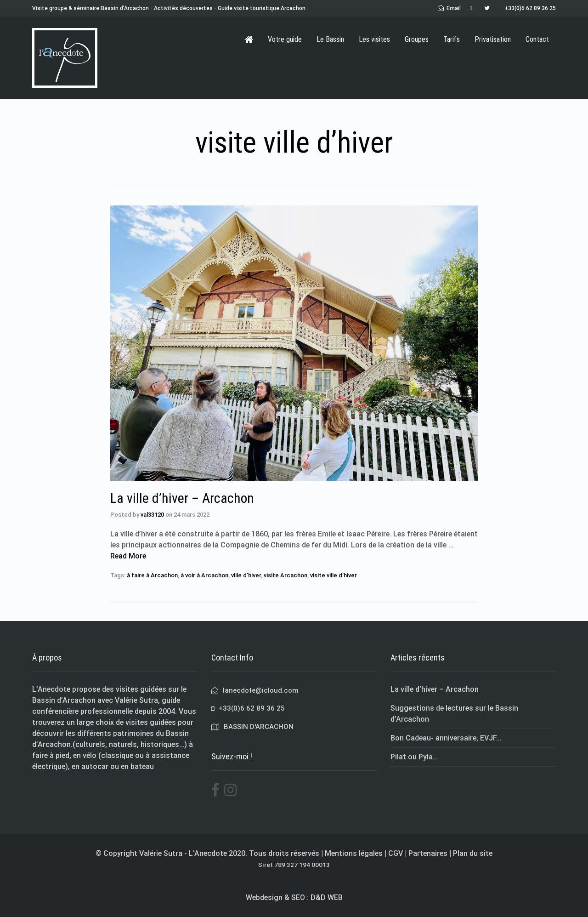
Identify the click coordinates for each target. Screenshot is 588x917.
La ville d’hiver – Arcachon (182, 498)
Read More (128, 556)
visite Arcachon (286, 575)
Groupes (417, 39)
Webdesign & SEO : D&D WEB (294, 897)
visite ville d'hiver (334, 575)
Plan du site (473, 853)
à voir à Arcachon (204, 575)
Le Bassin (330, 39)
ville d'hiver (246, 575)
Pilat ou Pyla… (414, 757)
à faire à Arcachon (152, 575)
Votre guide (285, 39)
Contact (537, 39)
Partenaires (428, 853)
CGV (396, 853)
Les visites (374, 39)
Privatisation (493, 39)
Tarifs (452, 39)
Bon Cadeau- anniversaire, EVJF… (446, 738)
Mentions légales (354, 853)
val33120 (152, 515)
